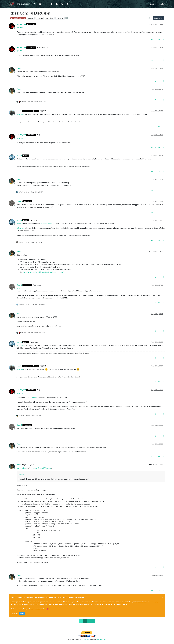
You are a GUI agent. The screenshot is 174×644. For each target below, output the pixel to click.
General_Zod (21, 24)
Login (22, 614)
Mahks (19, 68)
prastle (19, 111)
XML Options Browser (18, 18)
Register (15, 614)
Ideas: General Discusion (42, 468)
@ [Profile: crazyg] (20, 345)
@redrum (37, 285)
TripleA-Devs (85, 639)
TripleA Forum (23, 4)
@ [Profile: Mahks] (20, 28)
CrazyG (19, 201)
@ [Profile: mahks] (20, 114)
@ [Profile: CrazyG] (20, 228)
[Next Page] (93, 621)
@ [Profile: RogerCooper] (46, 224)
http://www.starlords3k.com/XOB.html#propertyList (43, 272)
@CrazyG (34, 342)
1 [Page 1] (85, 621)
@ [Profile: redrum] (20, 288)
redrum (19, 156)
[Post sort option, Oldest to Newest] (149, 18)
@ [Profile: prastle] (36, 397)
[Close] (163, 597)
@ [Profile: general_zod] (22, 468)
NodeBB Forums (101, 639)
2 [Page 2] (89, 621)
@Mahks (44, 111)
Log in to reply (159, 18)
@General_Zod (43, 47)
